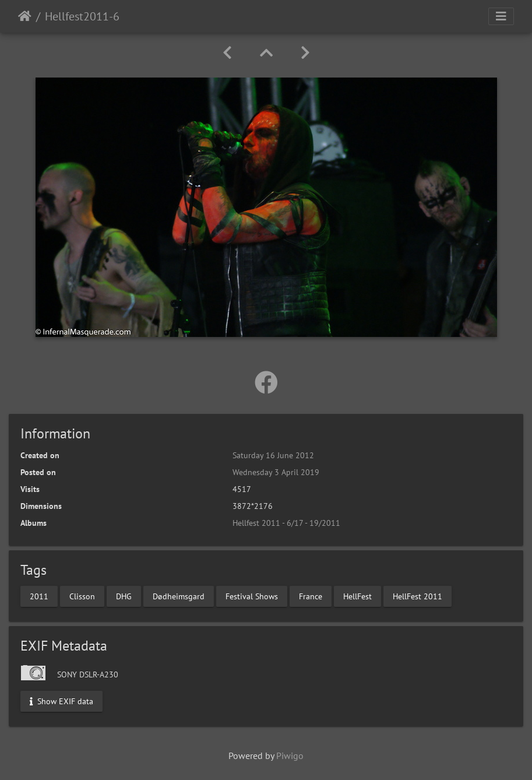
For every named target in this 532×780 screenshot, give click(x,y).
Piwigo (290, 756)
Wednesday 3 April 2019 (276, 472)
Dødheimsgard (179, 596)
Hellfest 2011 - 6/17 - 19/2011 (286, 523)
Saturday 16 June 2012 (273, 455)
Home (25, 16)
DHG (124, 596)
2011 (39, 596)
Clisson (82, 596)
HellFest (357, 596)
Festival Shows (252, 596)
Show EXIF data (61, 701)
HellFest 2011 (418, 596)
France (311, 596)
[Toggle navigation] (501, 16)
